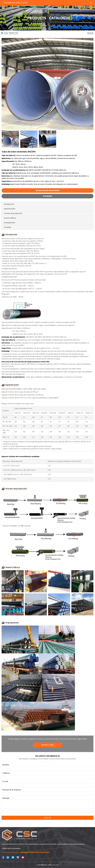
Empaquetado (10, 223)
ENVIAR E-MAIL (48, 745)
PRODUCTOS (13, 33)
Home (6, 33)
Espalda (90, 33)
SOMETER (47, 818)
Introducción (9, 204)
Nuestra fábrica (10, 218)
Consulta (48, 196)
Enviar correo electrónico (48, 190)
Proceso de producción (13, 213)
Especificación (10, 209)
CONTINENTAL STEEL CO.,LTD (15, 3)
